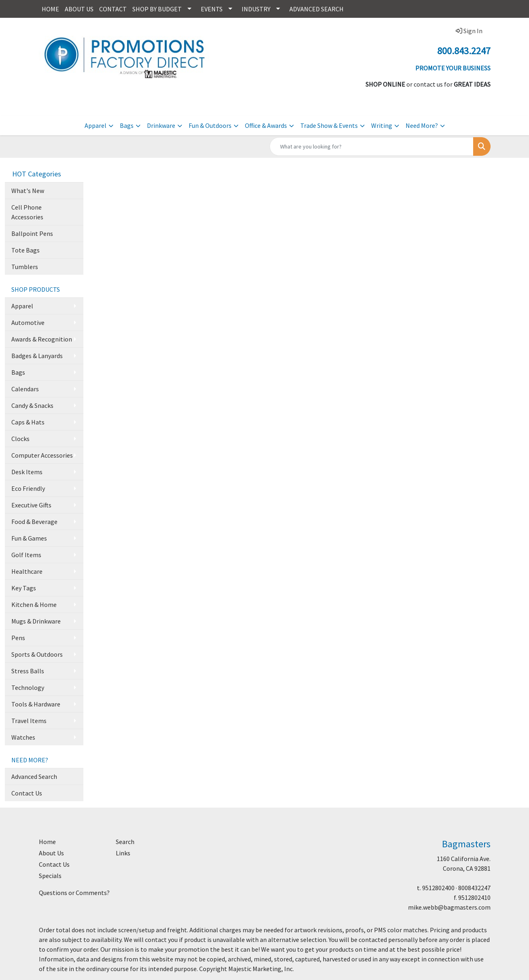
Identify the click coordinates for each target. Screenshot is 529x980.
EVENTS (212, 9)
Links (123, 853)
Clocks (20, 439)
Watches (23, 737)
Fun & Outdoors (210, 125)
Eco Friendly (28, 488)
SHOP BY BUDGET (157, 9)
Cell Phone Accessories (27, 212)
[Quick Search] (372, 146)
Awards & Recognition (42, 339)
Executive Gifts (31, 505)
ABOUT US (79, 9)
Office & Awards (266, 125)
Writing (382, 125)
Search (125, 842)
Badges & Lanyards (37, 356)
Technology (28, 687)
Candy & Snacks (32, 405)
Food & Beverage (34, 522)
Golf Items (26, 555)
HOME (50, 9)
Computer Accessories (42, 455)
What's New (28, 191)
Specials (50, 876)
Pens (18, 638)
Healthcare (27, 571)
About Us (51, 853)
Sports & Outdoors (37, 654)
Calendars (25, 389)
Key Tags (24, 588)
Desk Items (27, 472)
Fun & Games (29, 538)
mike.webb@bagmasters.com (449, 907)
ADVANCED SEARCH (317, 9)
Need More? (422, 125)
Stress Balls (28, 671)
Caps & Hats (28, 422)
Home (47, 842)
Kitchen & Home (34, 605)
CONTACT (113, 9)
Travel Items (29, 721)
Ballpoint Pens (32, 233)
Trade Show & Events (329, 125)
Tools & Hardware (36, 704)
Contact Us (27, 793)
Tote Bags (25, 250)
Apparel (96, 125)
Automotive (28, 322)
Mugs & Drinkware (36, 621)
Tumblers (25, 267)
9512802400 (438, 888)
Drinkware (161, 125)
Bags (127, 125)
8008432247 (474, 888)
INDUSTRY (256, 9)
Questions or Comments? (74, 893)
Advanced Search (34, 776)
